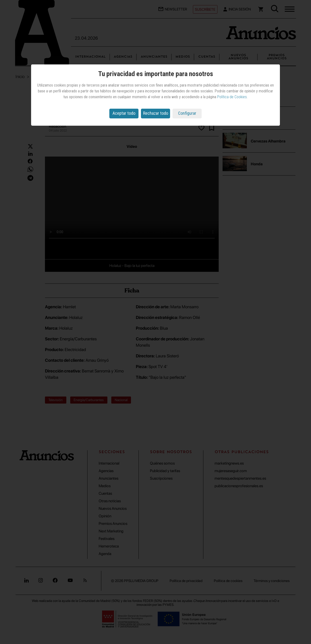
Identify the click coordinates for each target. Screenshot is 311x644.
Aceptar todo (124, 113)
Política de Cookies (232, 97)
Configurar (187, 113)
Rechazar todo (156, 113)
